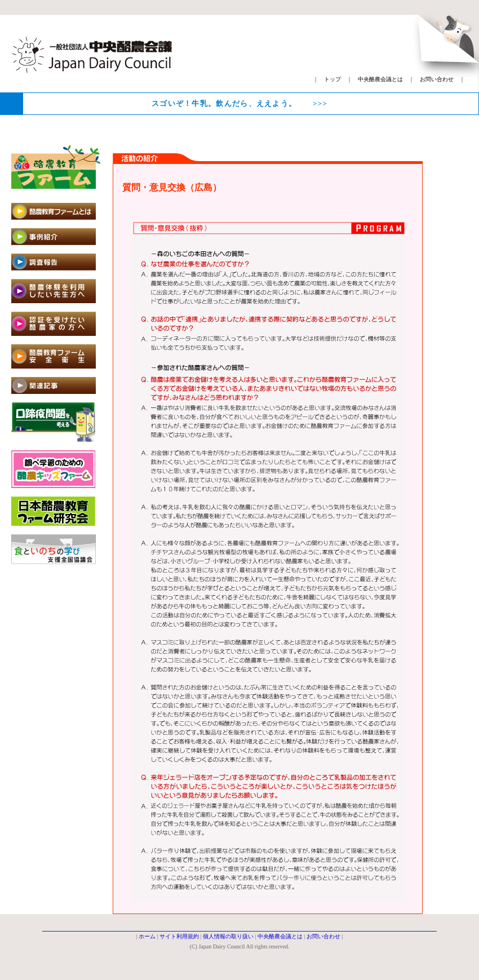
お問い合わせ (437, 79)
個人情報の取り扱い (228, 936)
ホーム (147, 936)
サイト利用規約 (179, 936)
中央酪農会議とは (380, 79)
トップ (332, 79)
